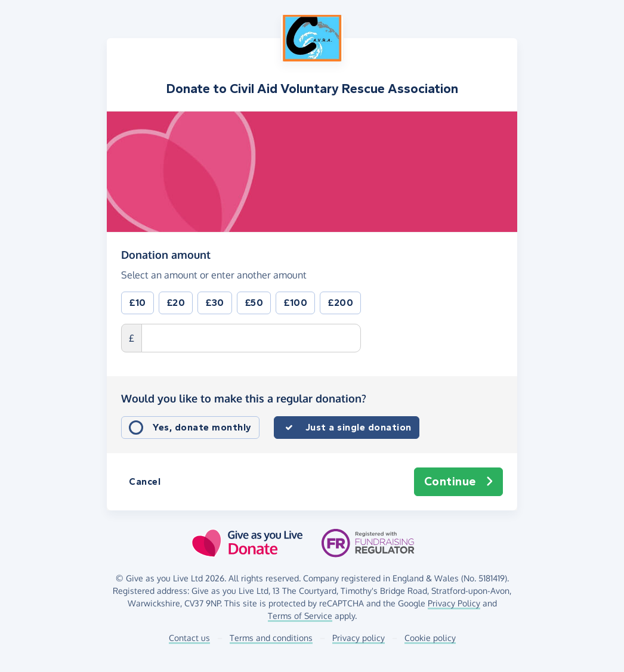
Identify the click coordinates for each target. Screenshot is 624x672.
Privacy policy (359, 638)
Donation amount (166, 254)
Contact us (189, 638)
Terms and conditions (271, 638)
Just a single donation (359, 427)
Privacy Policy (454, 603)
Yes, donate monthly (202, 427)
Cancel (145, 481)
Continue (459, 482)
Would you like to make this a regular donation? (244, 398)
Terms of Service (300, 616)
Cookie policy (430, 638)
